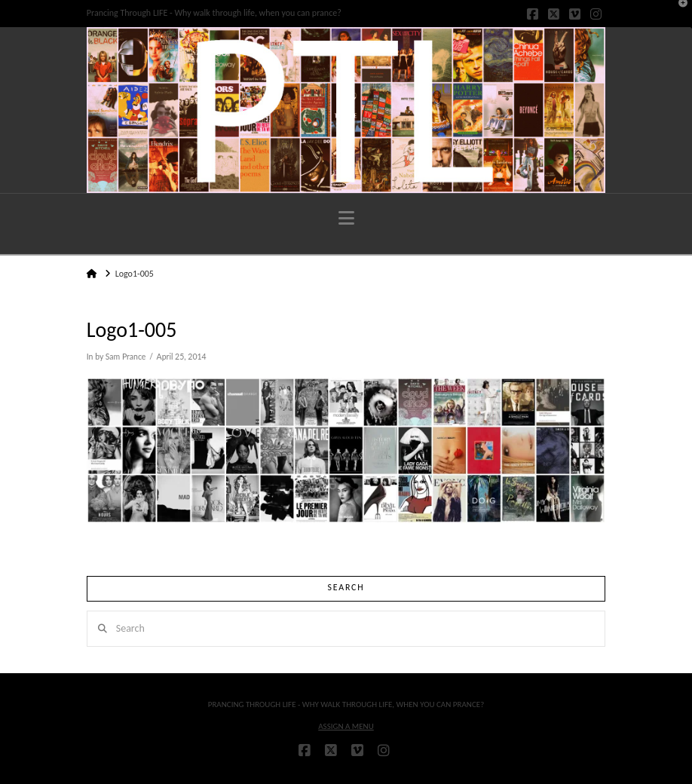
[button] (346, 218)
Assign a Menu (346, 726)
